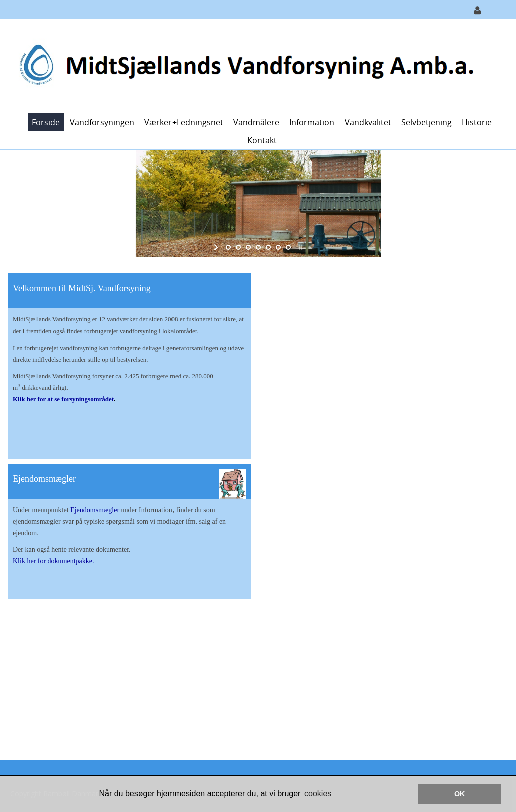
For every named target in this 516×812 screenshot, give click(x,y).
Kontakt (262, 140)
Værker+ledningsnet (184, 122)
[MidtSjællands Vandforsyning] (254, 65)
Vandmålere (256, 122)
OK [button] (460, 794)
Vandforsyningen (102, 122)
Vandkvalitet (368, 122)
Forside (46, 122)
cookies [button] (318, 794)
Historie (477, 122)
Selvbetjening (426, 122)
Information (312, 122)
